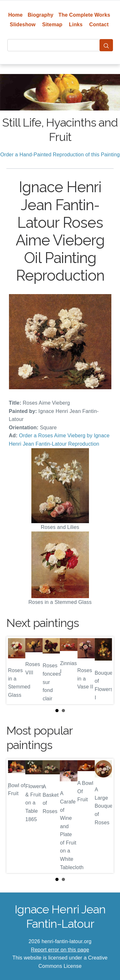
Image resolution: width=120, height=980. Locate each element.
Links (76, 25)
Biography (40, 15)
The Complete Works (84, 15)
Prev (16, 671)
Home (16, 15)
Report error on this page (60, 950)
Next (104, 671)
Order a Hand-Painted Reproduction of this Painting (60, 155)
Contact (99, 25)
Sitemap (52, 25)
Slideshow (23, 25)
